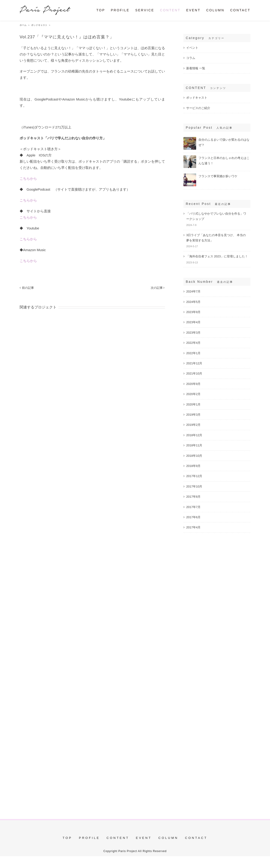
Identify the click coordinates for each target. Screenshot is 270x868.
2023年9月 (193, 312)
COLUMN (168, 838)
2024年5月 (193, 302)
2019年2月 (193, 425)
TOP (67, 838)
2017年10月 (194, 486)
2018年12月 (194, 435)
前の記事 (28, 288)
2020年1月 (193, 404)
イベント (192, 48)
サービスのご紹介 (198, 108)
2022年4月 (193, 343)
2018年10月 (194, 456)
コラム (191, 58)
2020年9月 (193, 384)
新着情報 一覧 (196, 68)
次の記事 (157, 288)
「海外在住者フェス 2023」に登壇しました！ (217, 256)
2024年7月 (193, 291)
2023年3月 (193, 333)
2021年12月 (194, 363)
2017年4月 (193, 527)
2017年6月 (193, 517)
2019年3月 (193, 415)
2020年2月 (193, 394)
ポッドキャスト (197, 98)
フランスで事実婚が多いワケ (218, 176)
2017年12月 (194, 476)
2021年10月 (194, 373)
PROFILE (89, 838)
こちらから (28, 178)
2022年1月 (193, 353)
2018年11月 (194, 445)
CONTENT (118, 838)
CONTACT (196, 838)
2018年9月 (193, 466)
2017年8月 (193, 497)
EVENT (144, 838)
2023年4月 (193, 322)
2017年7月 (193, 507)
